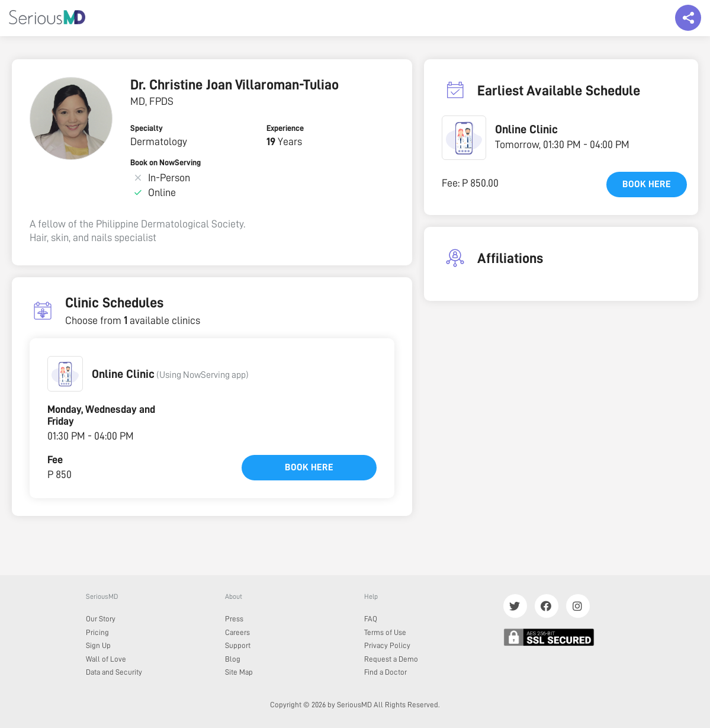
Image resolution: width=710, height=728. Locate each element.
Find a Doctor (385, 672)
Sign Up (98, 645)
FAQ (371, 619)
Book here (309, 467)
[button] (65, 374)
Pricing (97, 632)
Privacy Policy (387, 645)
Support (238, 645)
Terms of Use (385, 632)
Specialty (147, 128)
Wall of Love (106, 659)
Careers (237, 632)
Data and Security (114, 672)
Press (234, 619)
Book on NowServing (166, 162)
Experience (285, 128)
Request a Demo (391, 659)
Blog (233, 659)
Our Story (101, 619)
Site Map (239, 672)
